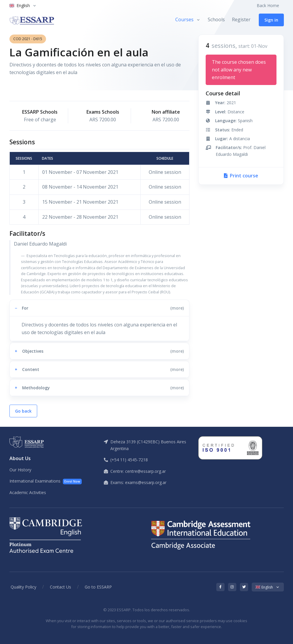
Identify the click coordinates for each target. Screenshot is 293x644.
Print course (241, 176)
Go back (23, 411)
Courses (184, 19)
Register (241, 19)
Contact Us (60, 587)
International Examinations (46, 481)
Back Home (268, 5)
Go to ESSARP (98, 587)
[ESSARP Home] (32, 20)
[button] (99, 308)
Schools (216, 19)
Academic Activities (28, 492)
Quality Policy (23, 587)
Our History (20, 470)
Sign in (271, 20)
